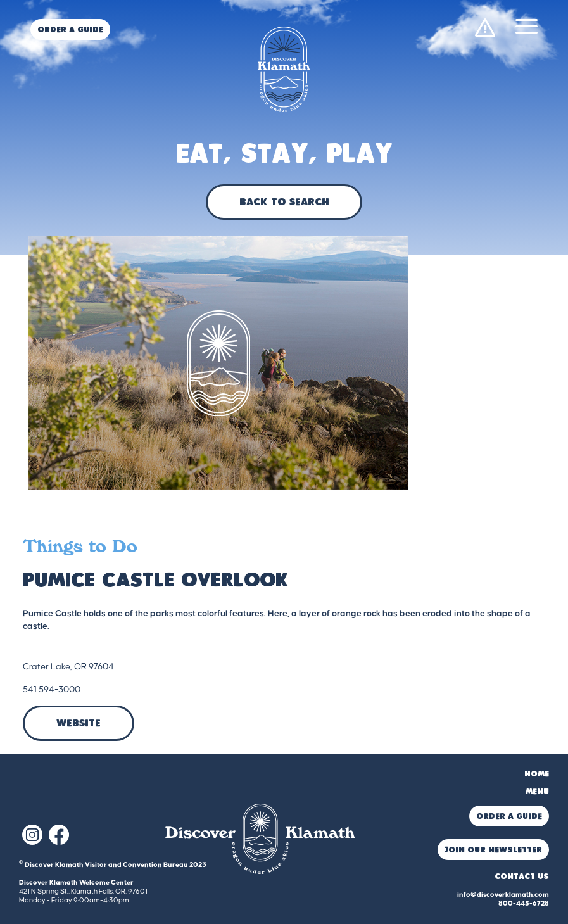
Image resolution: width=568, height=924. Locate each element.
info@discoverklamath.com (503, 895)
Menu (537, 792)
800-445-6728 (524, 903)
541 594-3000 (52, 690)
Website (79, 724)
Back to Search (284, 203)
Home (537, 774)
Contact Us (522, 877)
